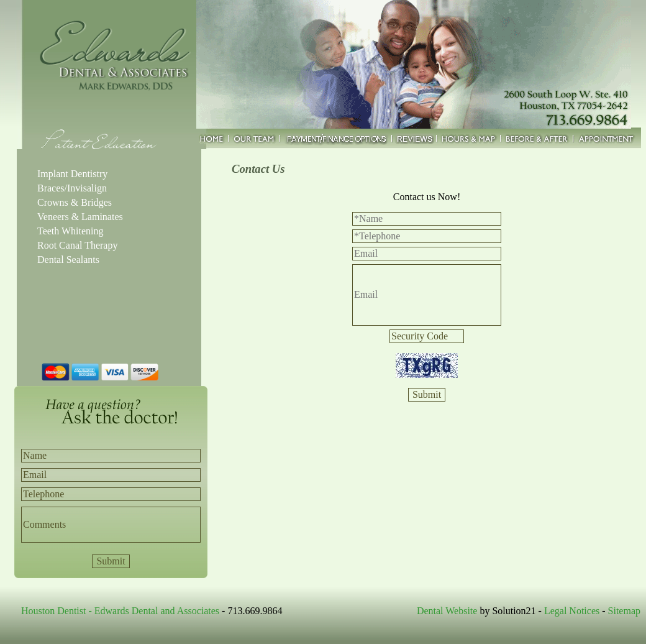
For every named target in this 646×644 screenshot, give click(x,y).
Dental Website (447, 611)
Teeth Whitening (71, 231)
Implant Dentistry (72, 174)
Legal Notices (572, 611)
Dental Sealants (68, 260)
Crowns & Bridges (75, 202)
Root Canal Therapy (77, 245)
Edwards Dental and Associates (157, 611)
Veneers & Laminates (80, 217)
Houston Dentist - (58, 611)
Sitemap (624, 611)
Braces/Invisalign (72, 188)
